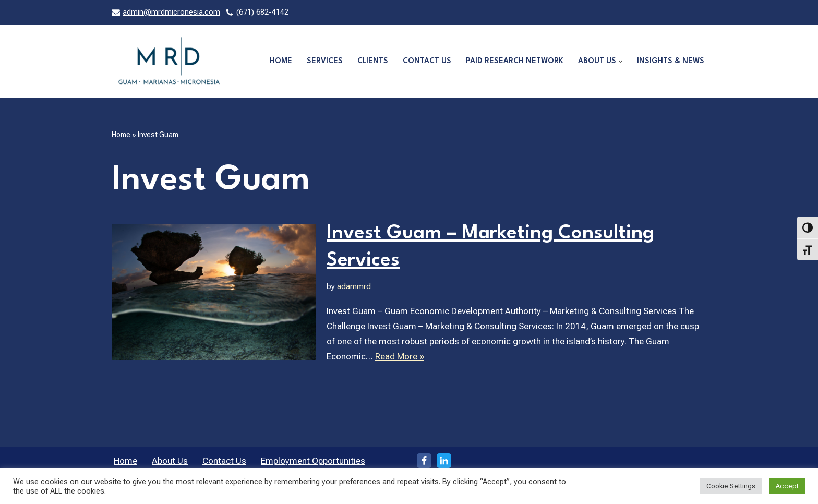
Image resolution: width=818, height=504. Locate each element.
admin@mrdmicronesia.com (171, 12)
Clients (373, 61)
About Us (170, 461)
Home (281, 61)
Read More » (400, 356)
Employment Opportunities (313, 461)
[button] (621, 61)
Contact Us (427, 61)
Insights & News (671, 61)
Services (325, 61)
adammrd (354, 286)
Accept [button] (787, 486)
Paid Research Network (515, 61)
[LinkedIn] (444, 461)
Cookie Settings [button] (731, 486)
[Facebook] (424, 461)
